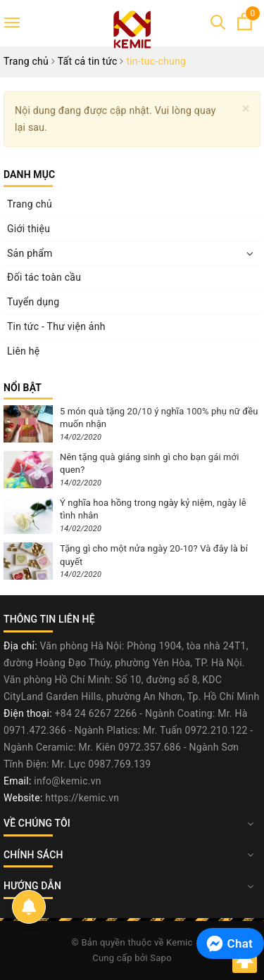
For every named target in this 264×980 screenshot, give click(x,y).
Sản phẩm (30, 253)
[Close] (246, 109)
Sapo (161, 958)
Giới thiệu (29, 229)
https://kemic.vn (82, 798)
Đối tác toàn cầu (44, 277)
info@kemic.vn (67, 781)
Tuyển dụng (33, 302)
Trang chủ (30, 204)
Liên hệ (23, 351)
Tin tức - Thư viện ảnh (56, 326)
